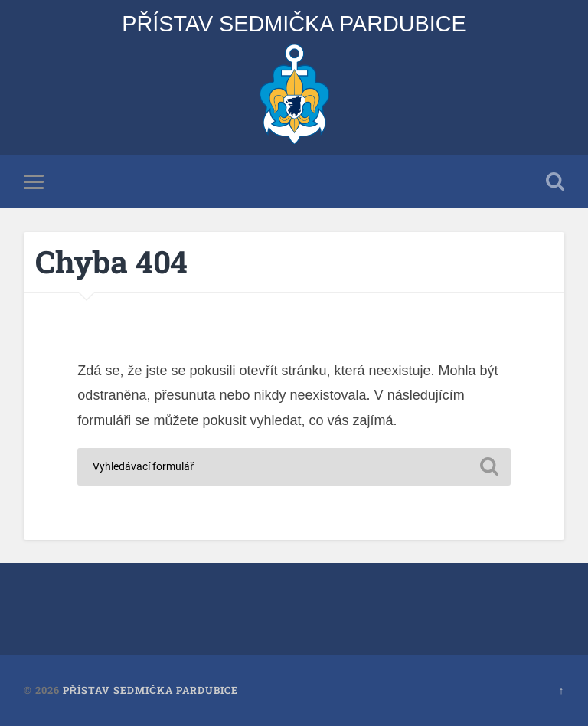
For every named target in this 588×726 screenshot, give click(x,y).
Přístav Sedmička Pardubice (294, 24)
